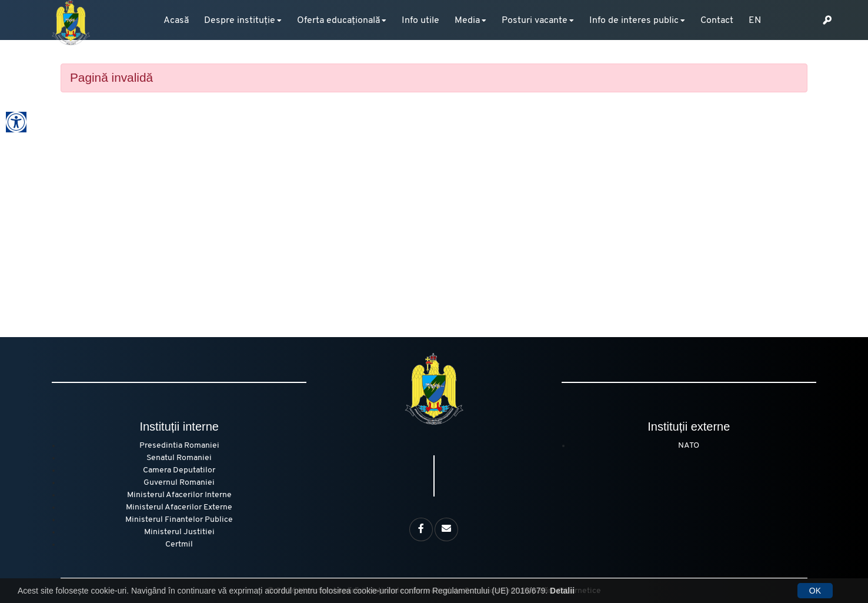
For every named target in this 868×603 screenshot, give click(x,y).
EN (755, 21)
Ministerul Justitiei (179, 532)
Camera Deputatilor (179, 470)
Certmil (179, 544)
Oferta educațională (338, 21)
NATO (689, 446)
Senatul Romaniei (179, 458)
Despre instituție (240, 21)
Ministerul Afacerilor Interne (179, 495)
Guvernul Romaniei (179, 483)
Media (467, 21)
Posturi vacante (535, 21)
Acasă (176, 21)
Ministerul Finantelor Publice (179, 520)
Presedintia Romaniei (179, 446)
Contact (717, 21)
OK (815, 591)
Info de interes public (634, 21)
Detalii (562, 591)
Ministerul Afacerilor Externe (179, 507)
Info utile (420, 21)
